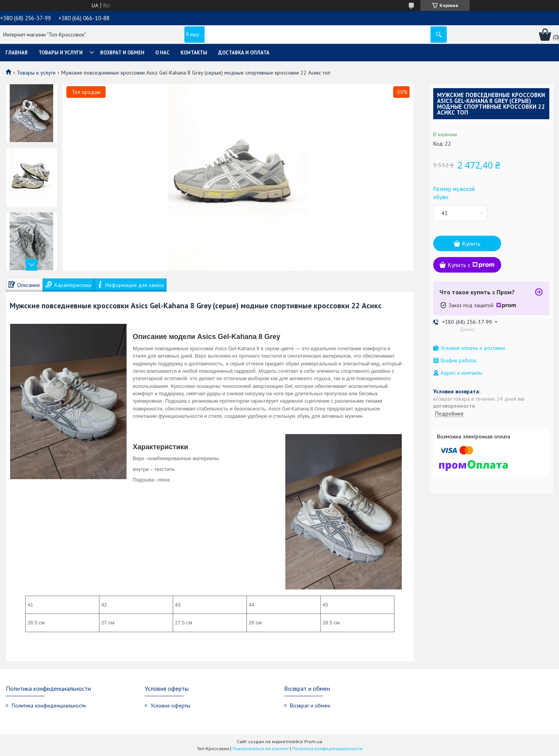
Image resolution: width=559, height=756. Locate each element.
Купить (471, 243)
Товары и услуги (61, 53)
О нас (162, 53)
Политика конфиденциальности (49, 706)
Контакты (194, 53)
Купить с (471, 265)
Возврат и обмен (122, 53)
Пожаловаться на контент (261, 748)
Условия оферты (170, 706)
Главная (16, 53)
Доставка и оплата (244, 53)
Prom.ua (313, 741)
